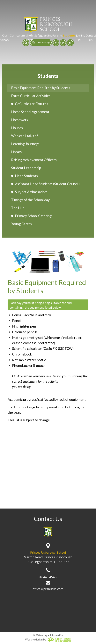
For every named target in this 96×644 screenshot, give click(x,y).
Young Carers (21, 224)
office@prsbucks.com (48, 586)
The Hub (18, 208)
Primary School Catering (33, 216)
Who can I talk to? (25, 136)
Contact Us (91, 38)
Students (69, 35)
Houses (17, 128)
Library (17, 152)
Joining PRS (81, 38)
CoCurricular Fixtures (32, 104)
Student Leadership (26, 168)
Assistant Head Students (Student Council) (47, 184)
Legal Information (54, 635)
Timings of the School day (30, 200)
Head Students (26, 176)
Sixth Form (30, 38)
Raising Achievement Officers (34, 160)
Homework (20, 120)
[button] (26, 43)
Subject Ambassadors (31, 192)
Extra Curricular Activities (31, 96)
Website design (34, 640)
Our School (5, 38)
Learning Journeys (25, 144)
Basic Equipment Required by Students (41, 88)
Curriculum (17, 35)
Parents (58, 35)
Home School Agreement (30, 112)
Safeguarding (43, 35)
